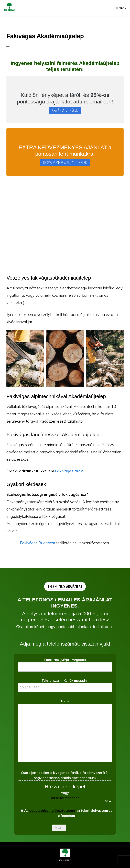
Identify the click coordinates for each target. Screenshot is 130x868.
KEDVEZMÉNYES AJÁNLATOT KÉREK (65, 163)
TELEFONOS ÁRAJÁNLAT (65, 586)
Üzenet (65, 732)
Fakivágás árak (69, 471)
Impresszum (65, 860)
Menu (123, 8)
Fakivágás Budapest (38, 543)
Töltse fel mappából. (65, 798)
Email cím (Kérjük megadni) (65, 663)
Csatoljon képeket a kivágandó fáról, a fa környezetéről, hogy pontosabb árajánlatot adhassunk (65, 787)
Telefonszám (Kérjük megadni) (65, 684)
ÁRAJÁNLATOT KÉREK (65, 110)
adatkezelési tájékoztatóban (52, 810)
